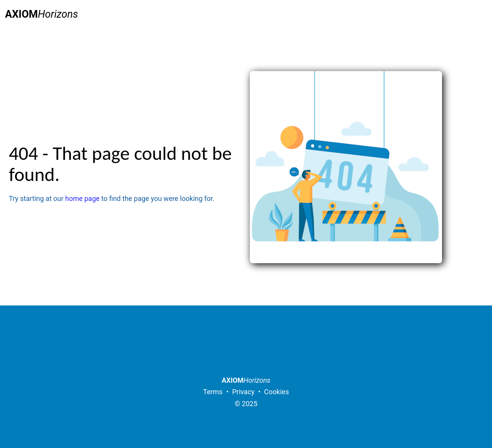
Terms (213, 392)
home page (83, 198)
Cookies (277, 392)
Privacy (243, 392)
